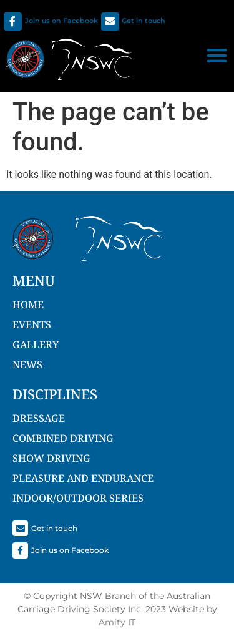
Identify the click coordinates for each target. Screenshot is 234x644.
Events (32, 324)
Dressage (39, 418)
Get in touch (144, 21)
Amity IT (117, 622)
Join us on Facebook (61, 21)
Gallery (36, 344)
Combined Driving (63, 438)
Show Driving (51, 458)
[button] (217, 55)
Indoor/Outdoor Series (78, 498)
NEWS (27, 364)
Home (28, 305)
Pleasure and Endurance (83, 478)
